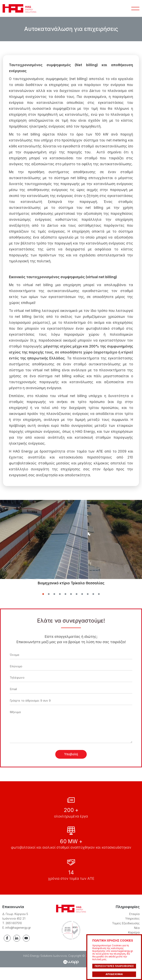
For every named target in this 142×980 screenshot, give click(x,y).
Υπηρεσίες (132, 930)
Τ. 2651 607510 (13, 935)
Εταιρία (134, 926)
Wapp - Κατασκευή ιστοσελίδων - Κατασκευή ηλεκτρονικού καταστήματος (71, 975)
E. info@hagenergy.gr (17, 939)
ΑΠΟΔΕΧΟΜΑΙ (114, 974)
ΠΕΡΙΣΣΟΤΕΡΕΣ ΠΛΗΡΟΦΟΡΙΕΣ (114, 966)
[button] (43, 596)
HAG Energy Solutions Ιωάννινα (20, 9)
